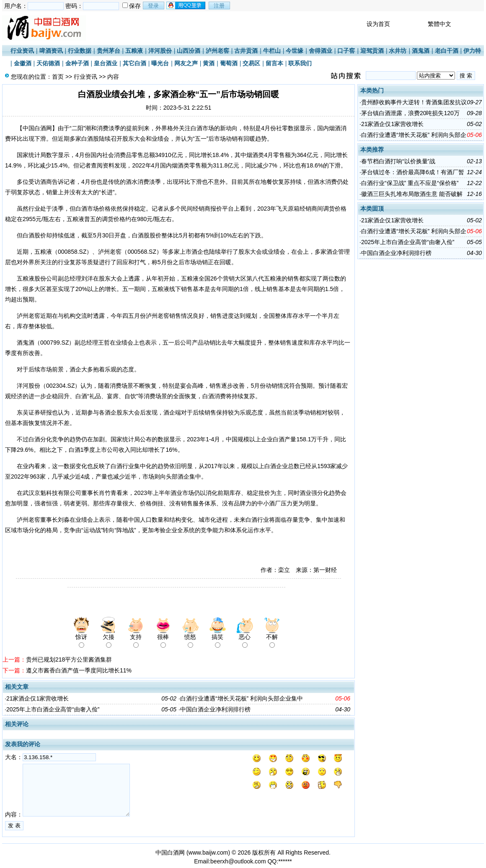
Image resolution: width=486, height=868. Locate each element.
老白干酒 (447, 51)
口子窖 (346, 51)
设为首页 (378, 24)
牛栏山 (272, 51)
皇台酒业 (106, 63)
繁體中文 (439, 24)
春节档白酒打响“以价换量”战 (398, 161)
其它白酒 (134, 63)
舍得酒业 (321, 51)
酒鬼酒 (421, 51)
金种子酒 (77, 63)
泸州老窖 (217, 51)
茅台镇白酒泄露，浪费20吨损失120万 (410, 113)
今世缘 (295, 51)
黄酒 (209, 63)
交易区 (251, 63)
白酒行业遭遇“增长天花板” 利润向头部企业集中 (242, 698)
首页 (58, 77)
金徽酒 (23, 63)
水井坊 (398, 51)
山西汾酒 (189, 51)
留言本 (274, 63)
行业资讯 (22, 51)
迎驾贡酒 (372, 51)
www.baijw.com (208, 853)
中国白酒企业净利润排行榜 (215, 709)
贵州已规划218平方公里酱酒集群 (69, 659)
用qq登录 (186, 5)
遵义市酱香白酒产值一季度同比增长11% (79, 670)
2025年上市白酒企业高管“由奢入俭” (53, 709)
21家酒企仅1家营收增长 (37, 698)
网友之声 (186, 63)
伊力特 (472, 51)
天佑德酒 (48, 63)
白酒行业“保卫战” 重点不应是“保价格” (410, 183)
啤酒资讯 (51, 51)
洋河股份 (160, 51)
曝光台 (160, 63)
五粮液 (134, 51)
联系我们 (300, 63)
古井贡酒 (246, 51)
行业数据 (80, 51)
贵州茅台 (109, 51)
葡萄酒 (229, 63)
